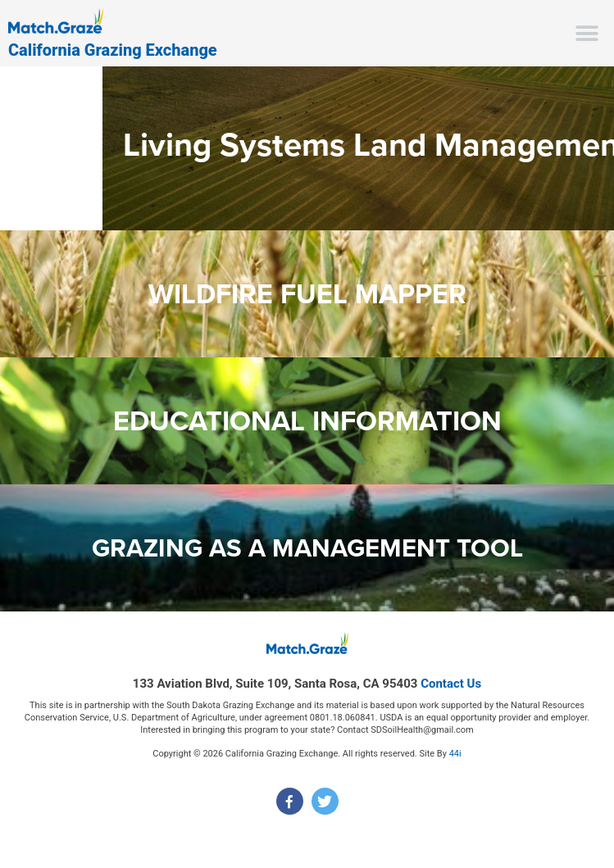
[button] (587, 33)
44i (455, 754)
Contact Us (451, 684)
